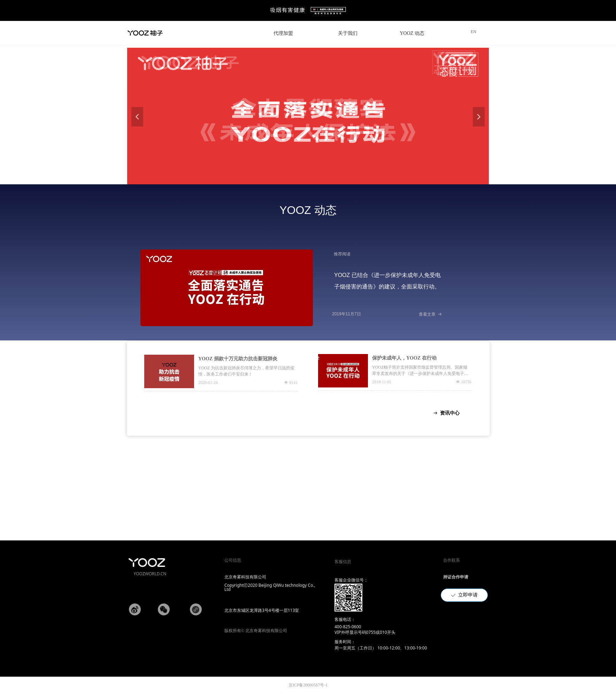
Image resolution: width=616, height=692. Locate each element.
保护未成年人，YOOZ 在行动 (404, 358)
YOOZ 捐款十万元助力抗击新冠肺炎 (238, 359)
